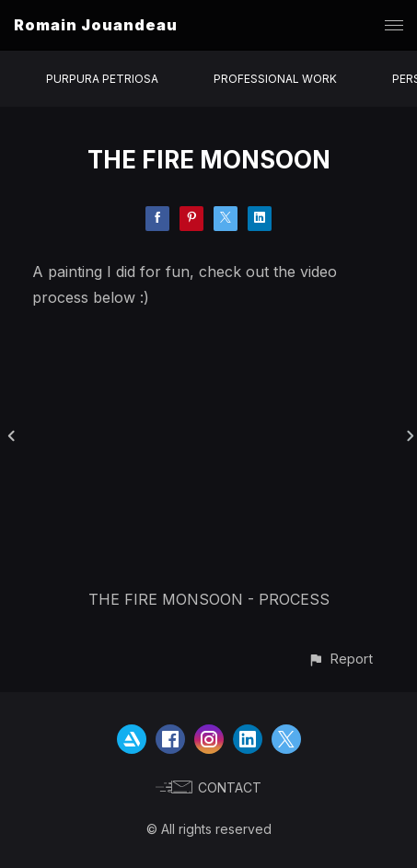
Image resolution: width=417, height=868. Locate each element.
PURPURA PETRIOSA (102, 79)
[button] (340, 659)
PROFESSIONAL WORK (275, 79)
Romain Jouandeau (96, 25)
